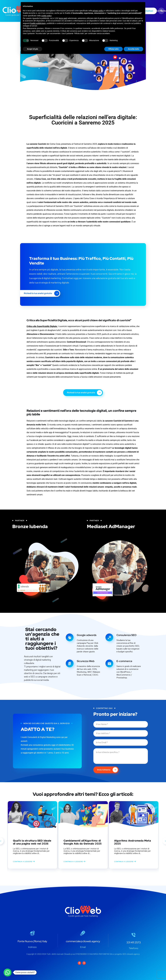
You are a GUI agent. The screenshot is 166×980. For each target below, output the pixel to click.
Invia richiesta (107, 770)
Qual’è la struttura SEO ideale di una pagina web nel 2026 (32, 842)
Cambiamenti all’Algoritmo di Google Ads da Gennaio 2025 (83, 842)
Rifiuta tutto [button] (114, 49)
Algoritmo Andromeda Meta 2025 (132, 842)
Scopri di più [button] (32, 49)
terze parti (63, 18)
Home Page (16, 11)
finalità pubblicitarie (38, 23)
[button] (8, 972)
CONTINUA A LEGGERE (24, 861)
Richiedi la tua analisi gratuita (42, 293)
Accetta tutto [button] (133, 49)
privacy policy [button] (98, 11)
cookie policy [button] (46, 16)
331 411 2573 (134, 942)
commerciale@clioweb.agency (83, 941)
